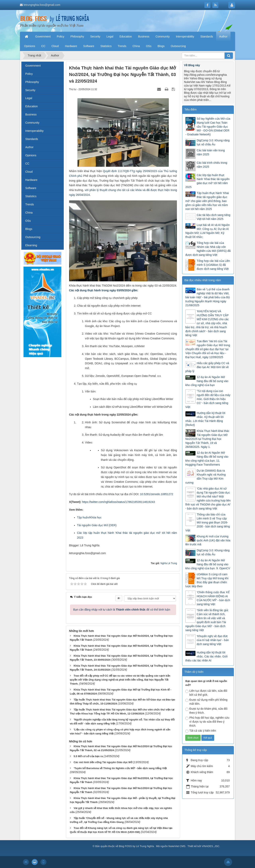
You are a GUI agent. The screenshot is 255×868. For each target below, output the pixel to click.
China (29, 213)
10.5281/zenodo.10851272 (156, 494)
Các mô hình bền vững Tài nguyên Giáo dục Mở (103, 762)
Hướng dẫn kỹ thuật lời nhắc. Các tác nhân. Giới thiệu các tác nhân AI (206, 656)
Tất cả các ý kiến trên (201, 731)
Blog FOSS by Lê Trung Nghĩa (136, 846)
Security (30, 90)
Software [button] (89, 46)
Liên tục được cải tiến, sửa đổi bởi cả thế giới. (206, 693)
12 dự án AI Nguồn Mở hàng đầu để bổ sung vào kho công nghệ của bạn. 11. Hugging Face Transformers (207, 459)
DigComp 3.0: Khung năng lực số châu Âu (213, 142)
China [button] (136, 46)
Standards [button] (207, 36)
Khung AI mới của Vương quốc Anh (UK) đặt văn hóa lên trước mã (208, 540)
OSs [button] (149, 46)
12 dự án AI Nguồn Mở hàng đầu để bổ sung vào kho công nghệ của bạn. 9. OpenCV (208, 564)
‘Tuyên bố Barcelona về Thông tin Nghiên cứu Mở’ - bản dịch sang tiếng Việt (120, 768)
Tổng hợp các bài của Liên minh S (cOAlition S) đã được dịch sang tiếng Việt (213, 265)
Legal (29, 98)
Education (31, 106)
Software (31, 188)
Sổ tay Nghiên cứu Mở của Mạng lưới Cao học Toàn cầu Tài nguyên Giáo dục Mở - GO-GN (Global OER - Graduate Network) (208, 127)
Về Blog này (192, 65)
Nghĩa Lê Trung (169, 563)
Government (33, 66)
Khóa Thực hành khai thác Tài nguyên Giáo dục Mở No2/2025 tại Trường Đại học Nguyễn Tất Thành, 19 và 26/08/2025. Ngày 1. (207, 439)
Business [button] (144, 36)
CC (27, 164)
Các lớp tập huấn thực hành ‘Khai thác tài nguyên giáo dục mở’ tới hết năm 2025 (207, 181)
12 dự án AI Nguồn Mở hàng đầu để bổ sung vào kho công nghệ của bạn (207, 381)
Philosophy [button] (77, 36)
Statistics (31, 196)
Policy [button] (60, 36)
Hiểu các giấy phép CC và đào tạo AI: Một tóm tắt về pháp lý (207, 367)
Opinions (31, 155)
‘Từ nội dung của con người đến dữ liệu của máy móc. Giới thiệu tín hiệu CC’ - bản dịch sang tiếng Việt (208, 399)
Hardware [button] (71, 46)
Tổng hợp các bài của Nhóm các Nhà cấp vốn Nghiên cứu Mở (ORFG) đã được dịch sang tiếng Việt (208, 249)
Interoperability (34, 131)
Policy (29, 74)
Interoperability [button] (185, 36)
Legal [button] (110, 36)
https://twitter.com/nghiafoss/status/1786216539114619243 (119, 502)
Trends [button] (122, 46)
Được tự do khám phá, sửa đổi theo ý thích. (206, 711)
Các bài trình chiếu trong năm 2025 (212, 165)
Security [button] (95, 36)
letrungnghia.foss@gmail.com (42, 5)
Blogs (29, 229)
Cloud (29, 172)
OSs (28, 221)
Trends (30, 204)
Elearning (31, 245)
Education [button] (126, 36)
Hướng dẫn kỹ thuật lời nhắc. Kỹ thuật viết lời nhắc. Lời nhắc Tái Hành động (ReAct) (205, 419)
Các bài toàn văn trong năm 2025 (211, 152)
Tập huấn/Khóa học (89, 517)
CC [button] (43, 46)
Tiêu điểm (190, 109)
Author (29, 147)
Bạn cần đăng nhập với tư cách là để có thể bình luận (122, 610)
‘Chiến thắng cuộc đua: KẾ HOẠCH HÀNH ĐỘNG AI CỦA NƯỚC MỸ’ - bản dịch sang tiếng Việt (213, 598)
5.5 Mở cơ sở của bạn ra (88, 756)
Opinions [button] (30, 46)
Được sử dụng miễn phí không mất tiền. (206, 702)
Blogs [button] (161, 46)
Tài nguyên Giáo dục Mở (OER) (97, 525)
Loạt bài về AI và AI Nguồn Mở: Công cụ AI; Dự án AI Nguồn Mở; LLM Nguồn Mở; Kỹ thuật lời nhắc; (207, 231)
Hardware (31, 180)
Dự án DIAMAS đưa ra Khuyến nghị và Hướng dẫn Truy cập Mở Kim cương (205, 477)
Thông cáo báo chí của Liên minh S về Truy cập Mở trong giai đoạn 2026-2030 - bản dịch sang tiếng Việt (207, 522)
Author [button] (223, 36)
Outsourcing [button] (178, 46)
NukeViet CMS (177, 846)
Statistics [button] (106, 46)
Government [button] (43, 36)
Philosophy (32, 82)
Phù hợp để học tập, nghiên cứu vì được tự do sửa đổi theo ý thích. (207, 722)
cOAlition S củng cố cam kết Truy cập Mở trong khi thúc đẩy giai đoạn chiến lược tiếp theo (207, 580)
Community (32, 123)
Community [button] (163, 36)
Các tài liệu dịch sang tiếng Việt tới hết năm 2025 (213, 217)
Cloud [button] (55, 46)
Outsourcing (33, 237)
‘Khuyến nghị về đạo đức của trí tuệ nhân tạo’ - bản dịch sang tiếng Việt (213, 640)
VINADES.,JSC (210, 846)
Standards (32, 139)
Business (31, 114)
